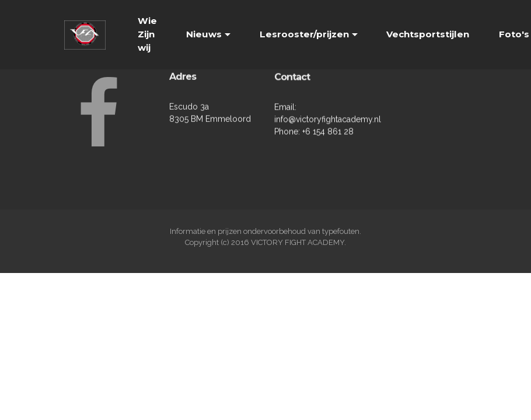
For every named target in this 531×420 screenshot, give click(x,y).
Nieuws (204, 34)
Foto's (514, 34)
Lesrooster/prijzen (304, 34)
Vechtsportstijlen (428, 34)
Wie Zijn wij (147, 34)
